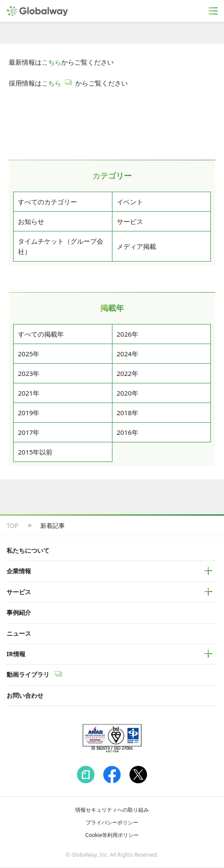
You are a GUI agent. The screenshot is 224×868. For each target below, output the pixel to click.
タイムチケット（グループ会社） (61, 246)
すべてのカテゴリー (47, 202)
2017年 (29, 432)
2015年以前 (35, 452)
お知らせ (31, 221)
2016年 (128, 432)
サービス (130, 221)
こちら (51, 62)
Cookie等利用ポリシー (112, 835)
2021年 (29, 393)
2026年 (128, 334)
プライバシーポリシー (112, 822)
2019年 (29, 413)
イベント (130, 202)
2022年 (128, 373)
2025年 (29, 354)
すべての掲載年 (41, 334)
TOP (12, 525)
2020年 (128, 393)
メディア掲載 (136, 246)
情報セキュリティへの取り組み (112, 810)
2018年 (128, 413)
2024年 (128, 354)
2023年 (29, 373)
